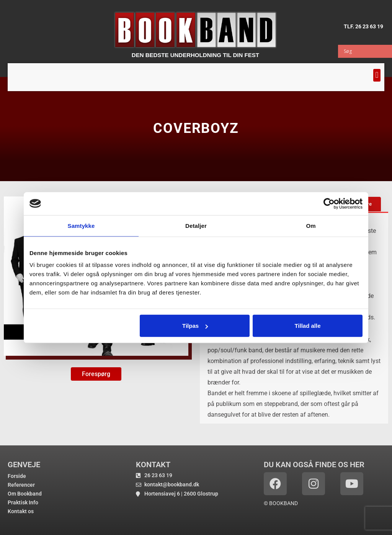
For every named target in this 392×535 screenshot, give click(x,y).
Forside (17, 476)
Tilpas (195, 326)
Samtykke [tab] (81, 225)
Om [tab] (311, 225)
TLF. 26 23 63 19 (363, 26)
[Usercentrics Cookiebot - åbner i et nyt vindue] (329, 203)
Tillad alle (307, 326)
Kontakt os (21, 511)
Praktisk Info (23, 502)
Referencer (21, 485)
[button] (377, 75)
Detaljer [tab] (196, 225)
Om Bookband (25, 494)
